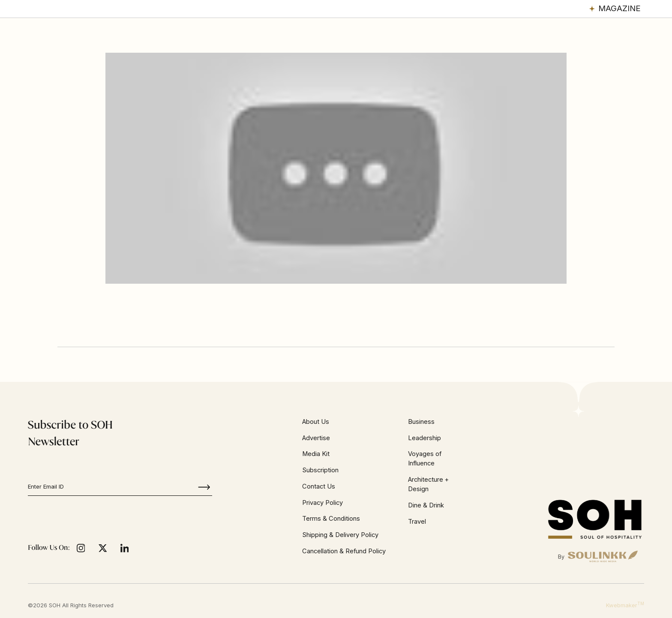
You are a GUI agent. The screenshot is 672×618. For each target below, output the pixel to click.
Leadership (424, 438)
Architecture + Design (428, 484)
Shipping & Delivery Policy (340, 535)
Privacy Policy (322, 503)
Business (421, 422)
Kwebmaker (625, 605)
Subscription (320, 470)
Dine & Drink (426, 505)
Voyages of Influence (425, 459)
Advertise (316, 438)
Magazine (619, 8)
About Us (316, 422)
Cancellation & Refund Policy (344, 551)
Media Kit (316, 454)
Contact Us (319, 486)
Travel (417, 522)
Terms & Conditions (331, 519)
